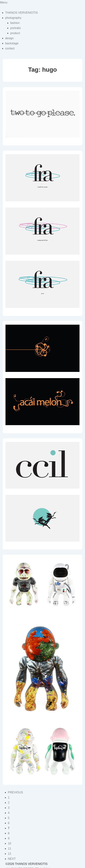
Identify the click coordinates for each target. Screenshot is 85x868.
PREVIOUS (15, 792)
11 (10, 849)
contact (10, 48)
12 (10, 854)
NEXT (12, 859)
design (9, 38)
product (15, 33)
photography (13, 18)
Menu (4, 2)
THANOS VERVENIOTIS (21, 13)
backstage (12, 43)
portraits (16, 28)
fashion (15, 23)
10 (10, 843)
